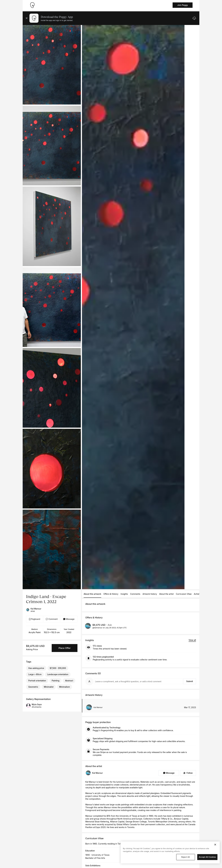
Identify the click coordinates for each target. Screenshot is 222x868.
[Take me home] (32, 5)
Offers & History (111, 594)
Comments (135, 594)
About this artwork (92, 594)
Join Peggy (183, 5)
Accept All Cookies (207, 857)
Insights (124, 594)
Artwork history (150, 594)
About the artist (166, 594)
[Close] (215, 845)
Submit (190, 681)
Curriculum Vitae (184, 594)
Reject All (185, 857)
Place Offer (64, 648)
